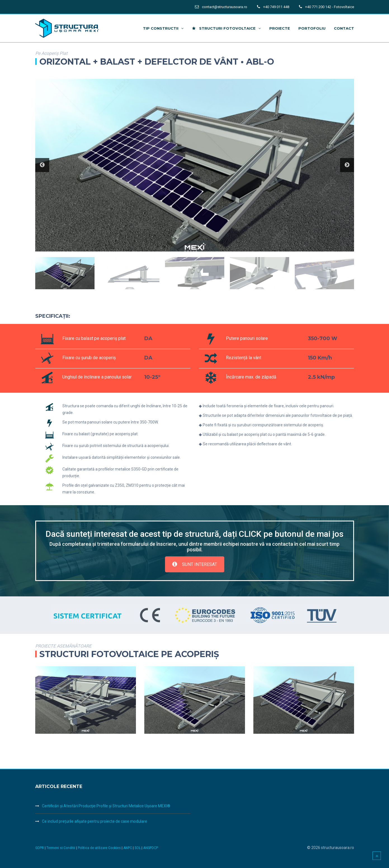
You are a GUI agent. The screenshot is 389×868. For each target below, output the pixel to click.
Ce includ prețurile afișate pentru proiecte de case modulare (95, 821)
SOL (138, 848)
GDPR (40, 848)
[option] (195, 165)
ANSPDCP (151, 848)
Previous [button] (42, 165)
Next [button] (347, 165)
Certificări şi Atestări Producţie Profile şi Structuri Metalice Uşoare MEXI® (106, 806)
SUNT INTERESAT (195, 564)
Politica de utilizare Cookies (100, 848)
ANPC (128, 848)
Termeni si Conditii (61, 848)
